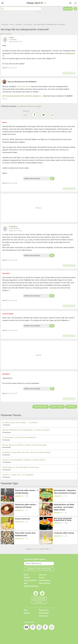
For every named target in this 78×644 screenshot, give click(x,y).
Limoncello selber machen (64, 533)
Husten (27, 240)
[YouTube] (26, 628)
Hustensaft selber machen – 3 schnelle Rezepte (27, 492)
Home (26, 575)
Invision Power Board (36, 549)
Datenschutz (44, 610)
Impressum (43, 616)
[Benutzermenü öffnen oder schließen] (75, 3)
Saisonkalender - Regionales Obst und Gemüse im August (65, 492)
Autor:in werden (30, 580)
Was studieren (45, 583)
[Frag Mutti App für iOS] (36, 594)
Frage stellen (68, 9)
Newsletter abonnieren (39, 569)
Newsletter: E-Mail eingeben (35, 559)
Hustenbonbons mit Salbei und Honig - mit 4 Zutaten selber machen (64, 507)
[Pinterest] (33, 628)
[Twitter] (44, 115)
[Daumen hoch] (52, 179)
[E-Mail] (25, 115)
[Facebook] (34, 115)
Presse (42, 578)
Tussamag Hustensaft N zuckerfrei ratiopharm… (24, 96)
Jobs (26, 583)
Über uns (43, 575)
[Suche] (70, 3)
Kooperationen (45, 580)
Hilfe (26, 610)
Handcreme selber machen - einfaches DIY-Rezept (26, 506)
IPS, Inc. (50, 549)
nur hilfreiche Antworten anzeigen (29, 106)
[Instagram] (39, 628)
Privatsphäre (44, 613)
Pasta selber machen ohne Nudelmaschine (25, 534)
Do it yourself (7, 34)
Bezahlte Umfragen (31, 586)
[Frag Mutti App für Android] (42, 594)
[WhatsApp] (53, 115)
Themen (27, 578)
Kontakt (27, 613)
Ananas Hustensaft (22, 519)
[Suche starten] (3, 9)
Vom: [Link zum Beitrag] (4, 68)
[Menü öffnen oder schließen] (3, 3)
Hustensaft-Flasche (24, 87)
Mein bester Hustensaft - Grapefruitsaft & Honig (63, 519)
